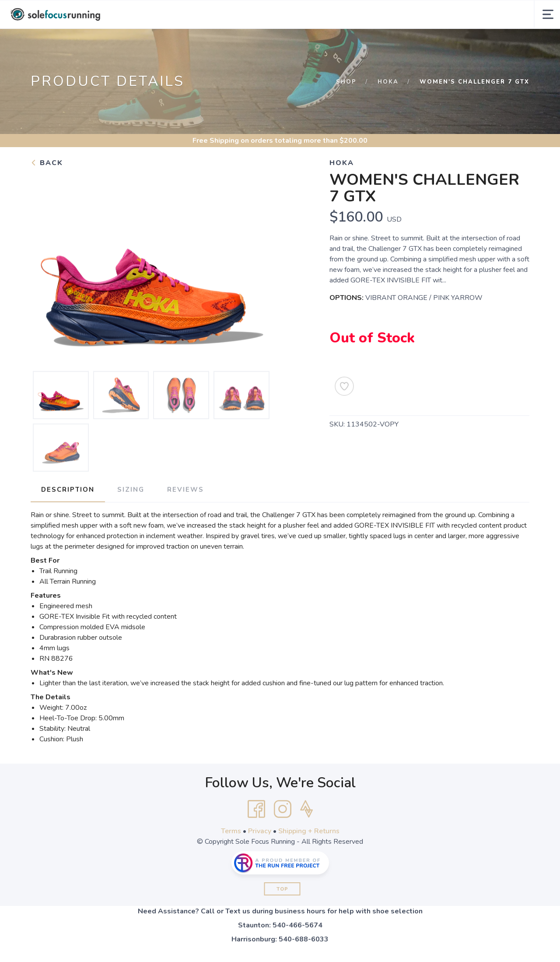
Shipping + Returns (309, 831)
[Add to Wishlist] (344, 386)
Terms (231, 831)
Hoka (388, 82)
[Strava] (306, 809)
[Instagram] (283, 809)
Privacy (260, 831)
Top (282, 889)
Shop (346, 82)
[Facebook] (256, 809)
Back (47, 163)
